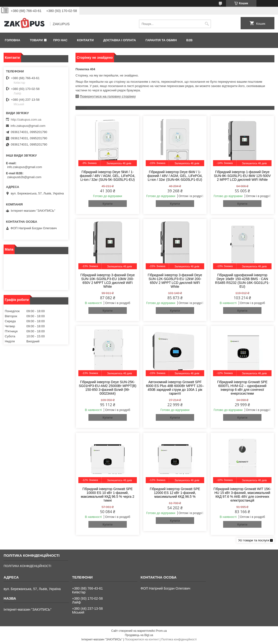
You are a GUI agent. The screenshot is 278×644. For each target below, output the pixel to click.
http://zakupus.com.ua (26, 120)
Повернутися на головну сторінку (108, 96)
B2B (189, 40)
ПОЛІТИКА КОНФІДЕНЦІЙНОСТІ (27, 566)
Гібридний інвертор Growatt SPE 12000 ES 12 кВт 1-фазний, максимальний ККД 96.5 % (175, 493)
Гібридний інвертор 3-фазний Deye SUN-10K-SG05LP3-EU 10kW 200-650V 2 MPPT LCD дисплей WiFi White (107, 281)
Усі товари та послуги (254, 540)
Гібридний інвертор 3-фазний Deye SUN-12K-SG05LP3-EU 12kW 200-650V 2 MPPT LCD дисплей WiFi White (175, 281)
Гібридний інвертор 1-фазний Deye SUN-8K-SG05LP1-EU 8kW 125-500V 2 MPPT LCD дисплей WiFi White (242, 176)
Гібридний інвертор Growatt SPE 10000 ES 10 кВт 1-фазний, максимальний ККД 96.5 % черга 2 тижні (107, 495)
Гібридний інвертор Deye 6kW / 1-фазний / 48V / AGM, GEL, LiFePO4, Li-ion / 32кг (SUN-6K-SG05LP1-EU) (175, 176)
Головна (12, 40)
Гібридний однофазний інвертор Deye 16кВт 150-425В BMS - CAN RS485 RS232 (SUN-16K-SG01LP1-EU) (242, 281)
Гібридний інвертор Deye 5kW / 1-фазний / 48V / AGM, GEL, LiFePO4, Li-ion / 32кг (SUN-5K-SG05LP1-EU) (107, 176)
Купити (108, 204)
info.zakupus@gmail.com (28, 126)
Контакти (85, 40)
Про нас (60, 40)
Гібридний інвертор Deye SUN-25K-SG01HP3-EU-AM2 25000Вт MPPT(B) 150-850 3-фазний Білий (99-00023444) (108, 388)
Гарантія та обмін (161, 40)
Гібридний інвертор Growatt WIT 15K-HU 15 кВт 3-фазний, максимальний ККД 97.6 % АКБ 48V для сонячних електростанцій (242, 495)
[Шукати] (207, 24)
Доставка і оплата (120, 40)
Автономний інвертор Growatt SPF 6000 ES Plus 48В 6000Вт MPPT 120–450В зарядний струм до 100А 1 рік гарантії (175, 388)
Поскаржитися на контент (142, 639)
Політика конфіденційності (179, 639)
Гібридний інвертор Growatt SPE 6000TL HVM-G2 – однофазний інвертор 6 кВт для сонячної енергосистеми (242, 388)
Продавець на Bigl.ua (139, 635)
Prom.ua (161, 631)
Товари (36, 40)
